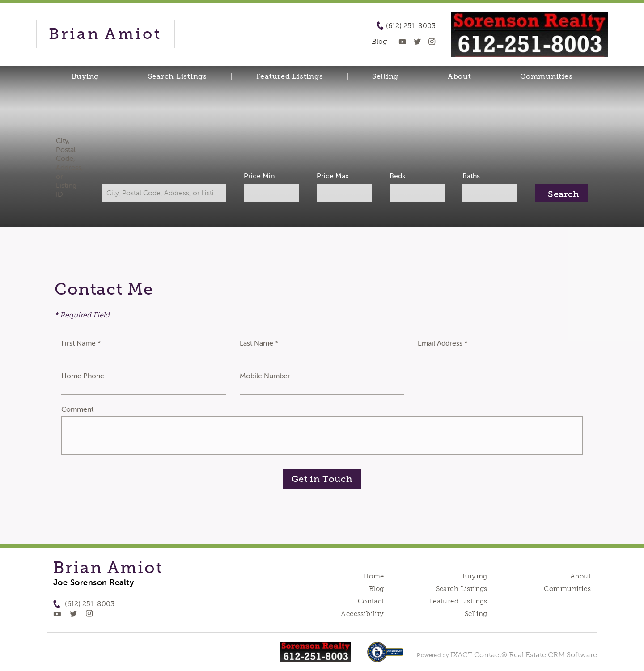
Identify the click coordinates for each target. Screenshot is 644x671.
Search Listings (178, 76)
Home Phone (83, 376)
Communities (546, 76)
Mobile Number (265, 376)
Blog (377, 589)
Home (374, 576)
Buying (85, 76)
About (460, 76)
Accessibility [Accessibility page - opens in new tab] (362, 614)
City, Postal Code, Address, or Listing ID (70, 167)
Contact (371, 601)
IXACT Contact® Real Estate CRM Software (524, 655)
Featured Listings (290, 76)
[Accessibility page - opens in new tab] (385, 656)
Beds (397, 176)
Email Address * (443, 343)
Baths (471, 176)
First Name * (81, 343)
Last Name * (259, 343)
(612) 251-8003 (411, 26)
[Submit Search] (562, 193)
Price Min (259, 176)
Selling (385, 76)
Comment (77, 409)
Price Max (333, 176)
